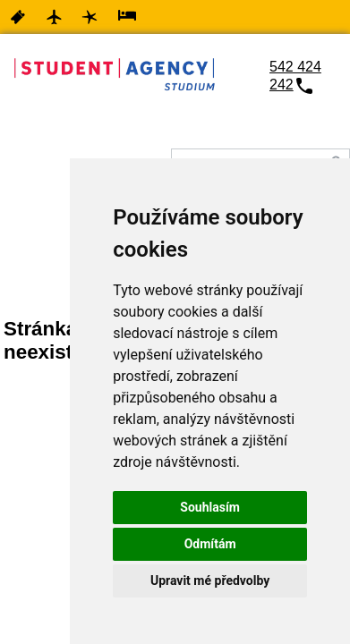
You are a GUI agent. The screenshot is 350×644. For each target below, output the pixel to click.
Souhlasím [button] (210, 507)
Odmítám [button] (210, 544)
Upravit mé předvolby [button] (210, 580)
